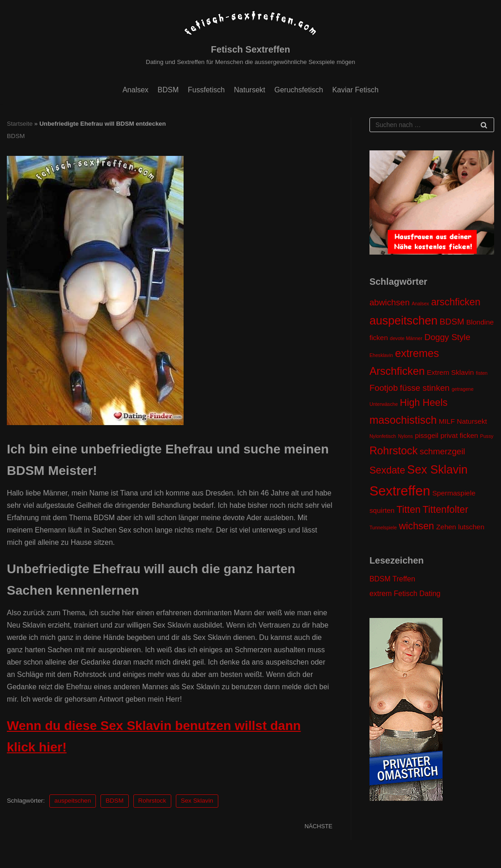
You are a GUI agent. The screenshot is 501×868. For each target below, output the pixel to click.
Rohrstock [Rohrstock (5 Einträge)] (394, 451)
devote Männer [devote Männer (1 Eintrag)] (406, 338)
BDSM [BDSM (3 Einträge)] (452, 322)
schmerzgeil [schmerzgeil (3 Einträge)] (443, 451)
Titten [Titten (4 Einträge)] (409, 510)
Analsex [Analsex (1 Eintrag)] (421, 304)
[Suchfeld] (432, 125)
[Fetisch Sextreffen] (250, 38)
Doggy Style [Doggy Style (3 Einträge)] (447, 337)
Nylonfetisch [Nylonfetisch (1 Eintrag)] (383, 436)
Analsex (135, 90)
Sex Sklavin (197, 801)
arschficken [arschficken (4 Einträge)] (456, 302)
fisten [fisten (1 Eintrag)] (482, 373)
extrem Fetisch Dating (405, 594)
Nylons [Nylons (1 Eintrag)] (405, 436)
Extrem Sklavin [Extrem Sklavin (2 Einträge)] (451, 372)
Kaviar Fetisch (355, 90)
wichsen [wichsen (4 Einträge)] (416, 526)
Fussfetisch (206, 90)
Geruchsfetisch (299, 90)
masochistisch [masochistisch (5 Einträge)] (403, 420)
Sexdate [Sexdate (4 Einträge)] (387, 470)
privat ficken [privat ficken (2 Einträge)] (459, 435)
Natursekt (249, 90)
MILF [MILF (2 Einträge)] (447, 421)
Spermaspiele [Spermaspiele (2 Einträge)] (454, 493)
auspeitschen (73, 801)
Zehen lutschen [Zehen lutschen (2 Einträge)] (460, 527)
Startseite (20, 124)
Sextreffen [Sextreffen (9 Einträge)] (400, 491)
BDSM (168, 90)
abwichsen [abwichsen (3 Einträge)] (390, 302)
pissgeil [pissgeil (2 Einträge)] (427, 435)
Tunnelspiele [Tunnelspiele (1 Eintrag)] (383, 527)
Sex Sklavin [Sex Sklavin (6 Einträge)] (438, 469)
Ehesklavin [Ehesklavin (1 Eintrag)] (381, 355)
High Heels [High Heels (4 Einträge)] (424, 403)
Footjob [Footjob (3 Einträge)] (384, 388)
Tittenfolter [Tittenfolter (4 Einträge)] (445, 510)
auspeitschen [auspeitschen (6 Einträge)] (403, 320)
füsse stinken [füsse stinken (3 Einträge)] (425, 388)
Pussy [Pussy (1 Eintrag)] (487, 436)
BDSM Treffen (392, 579)
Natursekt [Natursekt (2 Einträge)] (472, 421)
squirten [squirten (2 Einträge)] (382, 510)
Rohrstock (152, 801)
